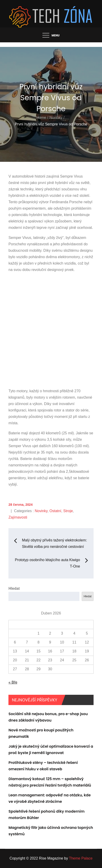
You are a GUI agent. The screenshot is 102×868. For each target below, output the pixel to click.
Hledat (14, 588)
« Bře (13, 682)
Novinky (41, 511)
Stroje (68, 511)
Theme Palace (81, 858)
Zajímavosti (18, 517)
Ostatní (55, 511)
